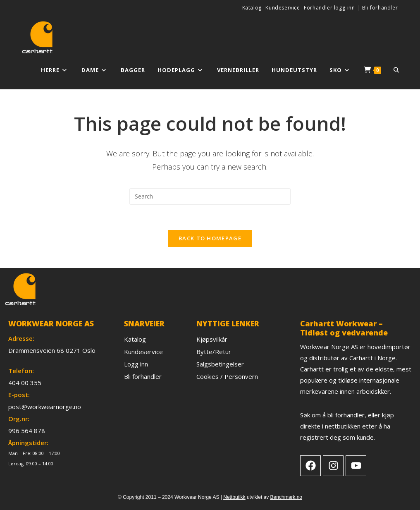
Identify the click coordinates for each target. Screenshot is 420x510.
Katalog (252, 8)
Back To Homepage (210, 238)
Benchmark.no (286, 497)
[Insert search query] (210, 196)
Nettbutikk (234, 497)
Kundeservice (283, 8)
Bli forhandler (380, 8)
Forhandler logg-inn (329, 8)
